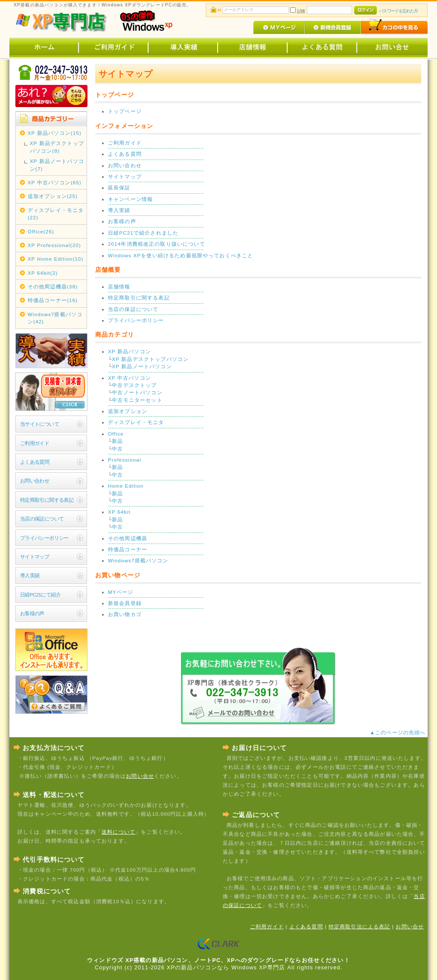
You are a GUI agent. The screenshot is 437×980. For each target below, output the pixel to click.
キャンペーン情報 (130, 199)
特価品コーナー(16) (53, 300)
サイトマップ (35, 557)
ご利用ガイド (35, 443)
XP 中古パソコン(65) (55, 182)
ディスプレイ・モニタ (136, 422)
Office (116, 434)
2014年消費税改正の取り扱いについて (157, 244)
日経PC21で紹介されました (143, 233)
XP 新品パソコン (130, 351)
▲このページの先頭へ (399, 732)
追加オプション (128, 411)
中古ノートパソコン (137, 392)
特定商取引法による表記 (360, 926)
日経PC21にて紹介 (40, 595)
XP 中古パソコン (130, 378)
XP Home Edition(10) (56, 259)
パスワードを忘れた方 (398, 11)
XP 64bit (119, 512)
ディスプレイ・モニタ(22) (56, 214)
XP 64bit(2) (43, 273)
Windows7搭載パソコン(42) (55, 318)
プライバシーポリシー (44, 538)
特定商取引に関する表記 (47, 500)
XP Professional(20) (54, 245)
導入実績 (30, 575)
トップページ (125, 111)
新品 (117, 441)
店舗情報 (119, 286)
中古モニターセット (137, 400)
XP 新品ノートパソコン (142, 366)
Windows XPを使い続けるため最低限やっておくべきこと (181, 255)
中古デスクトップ (134, 385)
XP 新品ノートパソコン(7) (57, 165)
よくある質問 (35, 462)
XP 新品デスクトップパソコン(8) (57, 147)
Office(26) (41, 231)
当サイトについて (39, 424)
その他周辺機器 (128, 538)
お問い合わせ (35, 481)
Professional (125, 460)
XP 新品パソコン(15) (55, 133)
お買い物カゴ (125, 614)
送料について (118, 832)
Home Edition (126, 486)
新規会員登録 (125, 603)
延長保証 (119, 188)
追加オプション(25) (53, 196)
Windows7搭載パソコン (138, 560)
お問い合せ (140, 776)
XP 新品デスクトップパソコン (150, 359)
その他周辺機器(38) (53, 286)
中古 (117, 449)
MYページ (121, 592)
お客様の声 (32, 613)
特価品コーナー (128, 549)
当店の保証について (42, 519)
